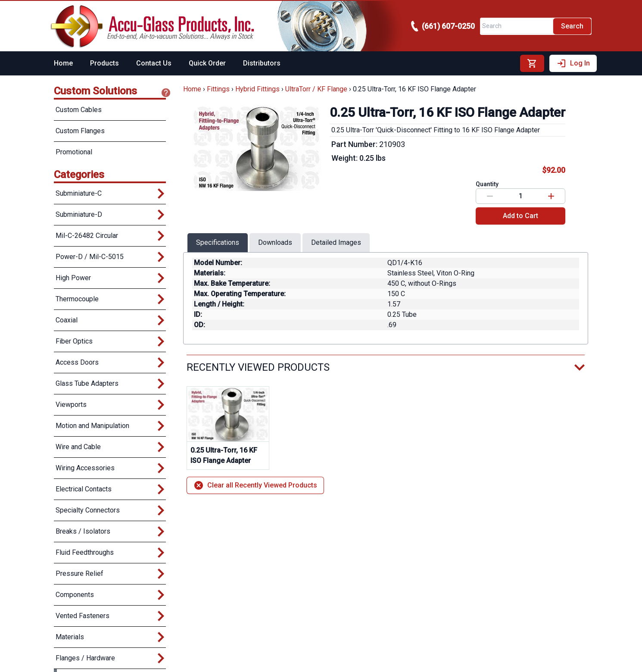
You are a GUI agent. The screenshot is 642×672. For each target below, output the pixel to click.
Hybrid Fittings (257, 89)
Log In (573, 63)
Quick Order (207, 63)
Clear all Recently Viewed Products (255, 485)
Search (572, 26)
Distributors (262, 63)
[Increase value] (551, 196)
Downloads (275, 242)
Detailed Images (336, 242)
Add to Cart (520, 216)
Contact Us (154, 63)
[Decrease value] (490, 196)
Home (63, 63)
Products (104, 63)
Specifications (218, 242)
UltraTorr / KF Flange (316, 89)
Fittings (218, 89)
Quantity (487, 184)
